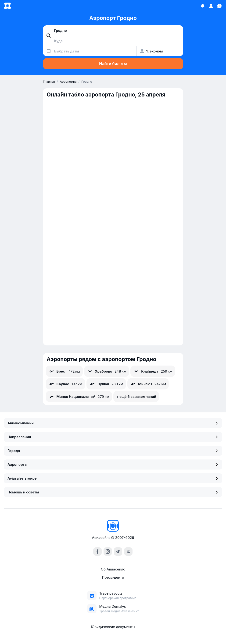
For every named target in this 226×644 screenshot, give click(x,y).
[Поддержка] (219, 6)
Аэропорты (113, 464)
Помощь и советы (113, 492)
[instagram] (108, 551)
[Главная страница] (7, 6)
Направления (113, 437)
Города (113, 451)
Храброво (107, 371)
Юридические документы (113, 627)
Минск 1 (148, 384)
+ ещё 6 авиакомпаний (136, 397)
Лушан (106, 384)
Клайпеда (153, 371)
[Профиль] (211, 6)
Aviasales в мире (113, 478)
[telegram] (118, 551)
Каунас (66, 384)
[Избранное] (203, 6)
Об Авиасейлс (113, 569)
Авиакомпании (113, 423)
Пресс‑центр (113, 577)
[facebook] (97, 551)
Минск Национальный (79, 396)
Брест (64, 371)
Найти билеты (113, 64)
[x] (128, 551)
